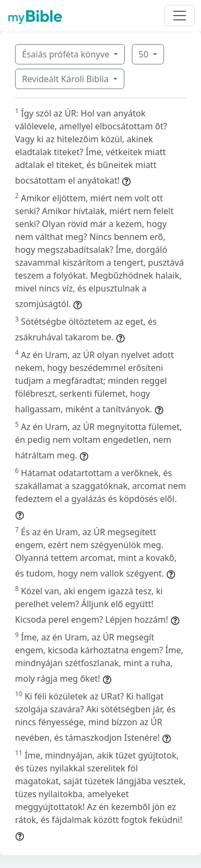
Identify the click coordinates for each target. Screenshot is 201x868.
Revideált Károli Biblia (66, 79)
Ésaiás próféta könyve (67, 54)
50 (145, 54)
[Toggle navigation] (180, 16)
